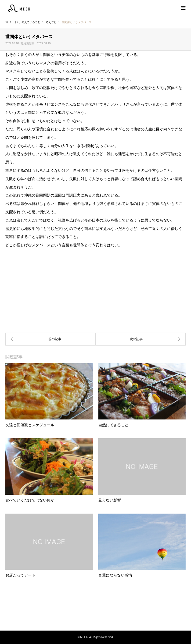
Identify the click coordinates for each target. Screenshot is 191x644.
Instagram (96, 620)
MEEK (96, 610)
